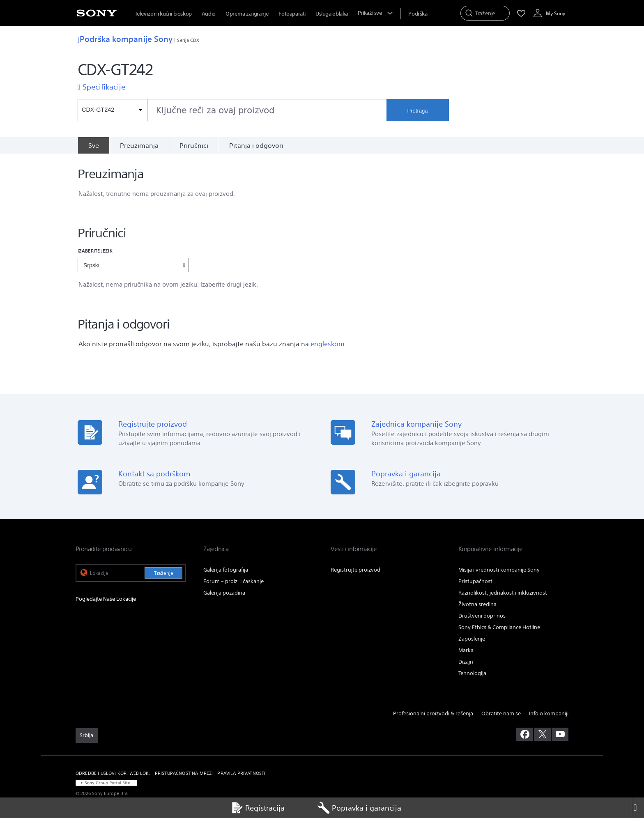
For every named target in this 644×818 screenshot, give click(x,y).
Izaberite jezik (95, 251)
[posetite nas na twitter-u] (542, 734)
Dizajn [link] (466, 662)
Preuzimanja (139, 145)
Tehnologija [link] (472, 673)
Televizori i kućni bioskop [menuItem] (163, 14)
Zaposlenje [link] (472, 639)
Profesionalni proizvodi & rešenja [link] (433, 713)
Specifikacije (104, 87)
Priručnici (194, 145)
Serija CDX (188, 40)
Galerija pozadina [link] (224, 593)
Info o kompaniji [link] (549, 713)
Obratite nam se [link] (501, 713)
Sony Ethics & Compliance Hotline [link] (499, 627)
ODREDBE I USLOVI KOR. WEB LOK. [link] (113, 773)
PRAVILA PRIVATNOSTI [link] (241, 773)
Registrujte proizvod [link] (355, 570)
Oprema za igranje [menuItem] (247, 14)
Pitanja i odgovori (256, 145)
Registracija (258, 808)
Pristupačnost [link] (475, 581)
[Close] (638, 808)
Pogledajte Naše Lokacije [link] (106, 599)
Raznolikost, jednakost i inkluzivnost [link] (503, 593)
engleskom (328, 344)
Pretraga (418, 111)
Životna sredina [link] (477, 604)
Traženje (164, 573)
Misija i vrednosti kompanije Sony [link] (499, 570)
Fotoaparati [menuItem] (292, 14)
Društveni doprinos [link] (482, 616)
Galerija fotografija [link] (226, 570)
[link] (87, 735)
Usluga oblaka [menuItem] (332, 14)
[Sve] (93, 145)
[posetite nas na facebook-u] (525, 734)
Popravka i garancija (359, 808)
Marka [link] (466, 650)
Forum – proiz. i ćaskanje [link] (233, 581)
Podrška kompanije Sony (125, 39)
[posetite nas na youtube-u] (560, 734)
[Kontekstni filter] (112, 110)
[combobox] (232, 110)
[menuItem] (418, 14)
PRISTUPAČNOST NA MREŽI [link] (184, 773)
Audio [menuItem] (209, 14)
